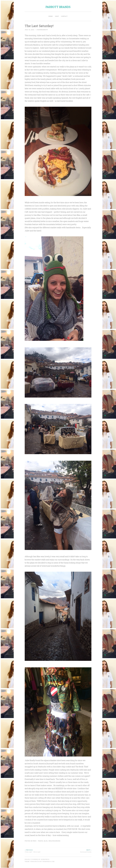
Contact (64, 16)
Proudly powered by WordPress (37, 859)
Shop (57, 16)
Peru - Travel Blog (40, 841)
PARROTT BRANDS (58, 7)
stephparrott (42, 30)
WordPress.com (48, 861)
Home (51, 16)
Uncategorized (54, 841)
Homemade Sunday (75, 851)
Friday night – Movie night (41, 851)
